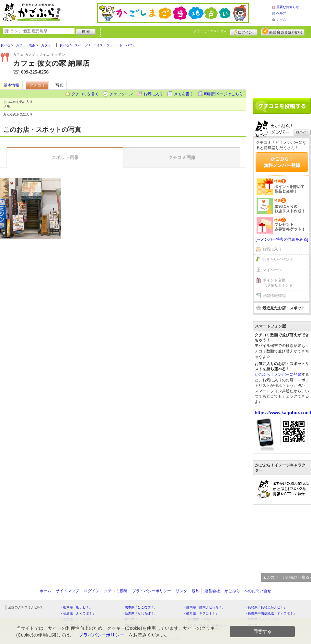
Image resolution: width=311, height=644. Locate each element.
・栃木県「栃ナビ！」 (76, 607)
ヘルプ (281, 13)
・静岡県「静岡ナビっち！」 (204, 607)
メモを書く (184, 94)
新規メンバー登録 (283, 31)
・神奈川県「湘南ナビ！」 (202, 620)
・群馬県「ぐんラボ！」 (78, 620)
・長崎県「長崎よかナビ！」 (266, 607)
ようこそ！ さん (210, 31)
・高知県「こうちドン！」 (264, 626)
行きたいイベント (278, 259)
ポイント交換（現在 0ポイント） (280, 283)
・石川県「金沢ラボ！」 (78, 626)
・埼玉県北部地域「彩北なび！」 (207, 626)
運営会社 (212, 591)
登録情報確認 (274, 296)
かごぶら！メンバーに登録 (278, 374)
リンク (181, 591)
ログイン (244, 31)
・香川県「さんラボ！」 (139, 620)
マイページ (272, 270)
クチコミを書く (85, 94)
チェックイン (121, 94)
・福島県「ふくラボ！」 (78, 613)
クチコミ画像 (182, 157)
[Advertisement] (282, 65)
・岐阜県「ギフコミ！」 (201, 613)
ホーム (281, 19)
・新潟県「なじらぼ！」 (139, 613)
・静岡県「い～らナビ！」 (264, 620)
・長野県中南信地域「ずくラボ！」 (271, 613)
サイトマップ (67, 591)
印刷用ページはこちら (224, 94)
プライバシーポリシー (152, 591)
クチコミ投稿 (116, 591)
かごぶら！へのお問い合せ (248, 591)
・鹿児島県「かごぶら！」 (141, 626)
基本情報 (11, 85)
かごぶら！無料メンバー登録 (282, 162)
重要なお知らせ (288, 7)
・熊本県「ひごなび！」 (139, 607)
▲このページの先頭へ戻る (286, 577)
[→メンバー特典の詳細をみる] (282, 239)
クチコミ (37, 85)
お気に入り (153, 94)
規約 (196, 591)
